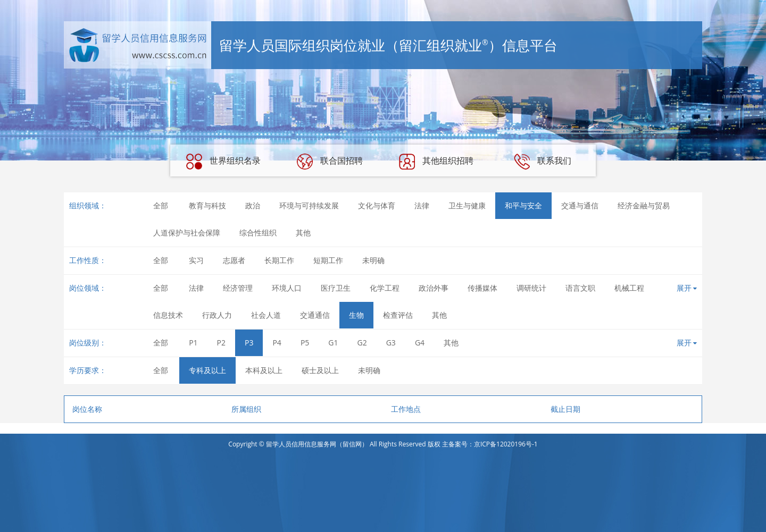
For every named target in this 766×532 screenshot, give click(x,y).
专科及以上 (207, 370)
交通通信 (315, 315)
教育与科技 (207, 205)
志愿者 (234, 260)
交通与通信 (580, 205)
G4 (420, 343)
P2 (221, 343)
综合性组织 (258, 233)
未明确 (373, 260)
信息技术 (168, 315)
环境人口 (287, 288)
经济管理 (238, 288)
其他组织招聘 (436, 162)
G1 (333, 343)
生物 (356, 315)
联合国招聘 (330, 162)
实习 (196, 260)
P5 (305, 343)
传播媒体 (482, 288)
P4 (277, 343)
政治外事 (434, 288)
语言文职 (580, 288)
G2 (362, 343)
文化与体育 (377, 205)
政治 (253, 205)
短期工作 (328, 260)
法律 (422, 205)
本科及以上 (264, 370)
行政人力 (217, 315)
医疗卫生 (336, 288)
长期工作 (279, 260)
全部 (161, 205)
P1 (193, 343)
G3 (391, 343)
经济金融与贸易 (644, 205)
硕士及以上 (320, 370)
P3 (249, 343)
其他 (303, 233)
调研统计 (531, 288)
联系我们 (543, 162)
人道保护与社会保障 (187, 233)
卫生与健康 (467, 205)
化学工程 (385, 288)
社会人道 (266, 315)
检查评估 (398, 315)
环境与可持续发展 (309, 205)
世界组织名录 (223, 162)
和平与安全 (523, 205)
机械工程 (629, 288)
